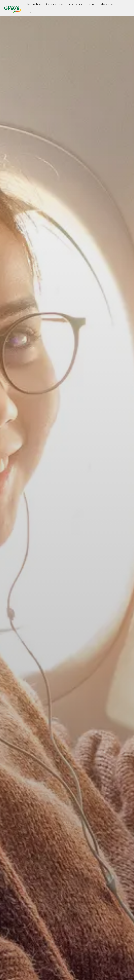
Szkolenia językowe (54, 4)
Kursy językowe (75, 4)
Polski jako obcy (107, 4)
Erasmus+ (91, 4)
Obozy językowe (34, 4)
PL (126, 8)
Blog (29, 12)
